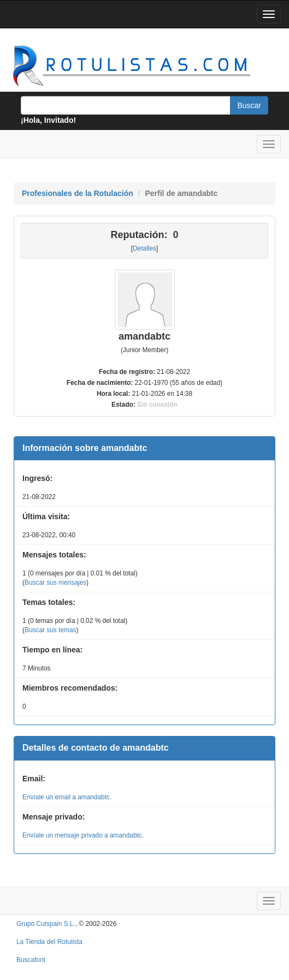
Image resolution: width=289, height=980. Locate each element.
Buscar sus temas (51, 630)
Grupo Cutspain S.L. (46, 924)
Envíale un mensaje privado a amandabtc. (83, 835)
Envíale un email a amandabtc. (67, 797)
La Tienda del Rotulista (49, 942)
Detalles (144, 248)
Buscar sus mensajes (55, 583)
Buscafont (31, 960)
